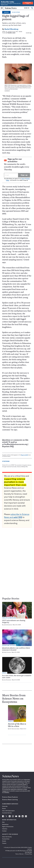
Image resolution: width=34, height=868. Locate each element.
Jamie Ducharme (8, 625)
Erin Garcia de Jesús (14, 729)
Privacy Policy (28, 854)
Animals (11, 721)
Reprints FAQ (8, 447)
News (6, 12)
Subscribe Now (28, 3)
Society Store (6, 839)
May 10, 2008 (24, 455)
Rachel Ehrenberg (11, 29)
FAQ (3, 822)
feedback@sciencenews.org (16, 444)
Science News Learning (10, 800)
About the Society (7, 837)
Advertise (5, 829)
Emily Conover (7, 652)
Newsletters (5, 824)
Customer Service (7, 813)
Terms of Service (19, 854)
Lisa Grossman (7, 680)
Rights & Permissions (8, 827)
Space (4, 673)
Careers (4, 843)
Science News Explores (10, 797)
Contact (4, 831)
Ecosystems (16, 12)
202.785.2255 (28, 852)
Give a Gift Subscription (8, 811)
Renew (4, 808)
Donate (4, 841)
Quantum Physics (9, 645)
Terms (23, 179)
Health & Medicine (9, 618)
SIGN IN (27, 8)
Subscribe (5, 806)
